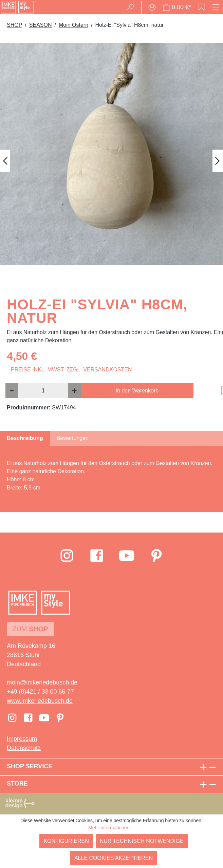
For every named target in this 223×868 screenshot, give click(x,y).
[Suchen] (132, 7)
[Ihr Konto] (152, 7)
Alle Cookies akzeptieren (114, 858)
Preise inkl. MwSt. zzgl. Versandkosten (71, 370)
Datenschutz (24, 748)
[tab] (25, 438)
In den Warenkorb (137, 391)
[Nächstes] (218, 161)
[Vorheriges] (5, 161)
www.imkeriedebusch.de (40, 701)
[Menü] (216, 7)
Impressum (22, 739)
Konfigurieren (66, 841)
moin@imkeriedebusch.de (42, 682)
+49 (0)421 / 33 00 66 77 (40, 692)
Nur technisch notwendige (142, 841)
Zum (30, 629)
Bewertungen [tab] (73, 438)
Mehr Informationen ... (111, 828)
